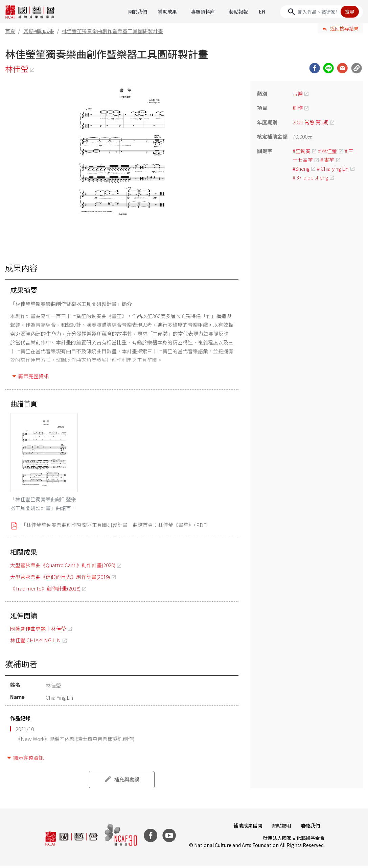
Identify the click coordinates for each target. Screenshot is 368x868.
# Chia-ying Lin (333, 168)
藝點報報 (238, 11)
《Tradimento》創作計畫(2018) (45, 591)
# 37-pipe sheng (310, 177)
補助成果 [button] (167, 11)
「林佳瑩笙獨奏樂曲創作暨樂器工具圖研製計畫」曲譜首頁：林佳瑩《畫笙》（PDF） (116, 527)
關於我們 (138, 11)
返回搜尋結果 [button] (344, 28)
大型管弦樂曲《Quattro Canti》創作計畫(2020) (63, 567)
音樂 (298, 93)
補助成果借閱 (246, 828)
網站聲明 (280, 828)
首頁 (10, 31)
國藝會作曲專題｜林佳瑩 (38, 631)
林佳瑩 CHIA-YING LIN (36, 642)
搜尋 (350, 11)
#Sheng (301, 168)
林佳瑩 (17, 69)
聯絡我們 (310, 828)
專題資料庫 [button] (203, 11)
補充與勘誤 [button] (127, 782)
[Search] (321, 12)
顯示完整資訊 (33, 376)
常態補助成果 (39, 31)
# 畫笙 (327, 160)
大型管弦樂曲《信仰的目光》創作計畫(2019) (60, 579)
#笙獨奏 (302, 151)
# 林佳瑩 (327, 151)
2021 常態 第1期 (310, 122)
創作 (298, 108)
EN (262, 11)
